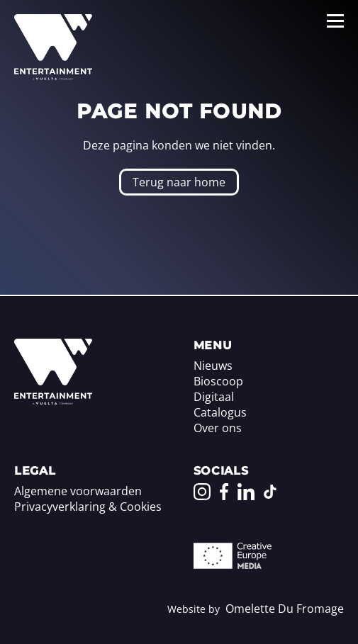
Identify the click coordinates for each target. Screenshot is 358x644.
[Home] (53, 400)
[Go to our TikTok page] (270, 492)
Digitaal (214, 397)
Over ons (218, 428)
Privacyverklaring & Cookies (88, 507)
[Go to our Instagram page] (202, 492)
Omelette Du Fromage (285, 609)
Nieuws (213, 366)
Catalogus (220, 412)
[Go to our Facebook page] (224, 492)
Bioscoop (218, 381)
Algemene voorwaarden (78, 491)
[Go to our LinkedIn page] (246, 492)
